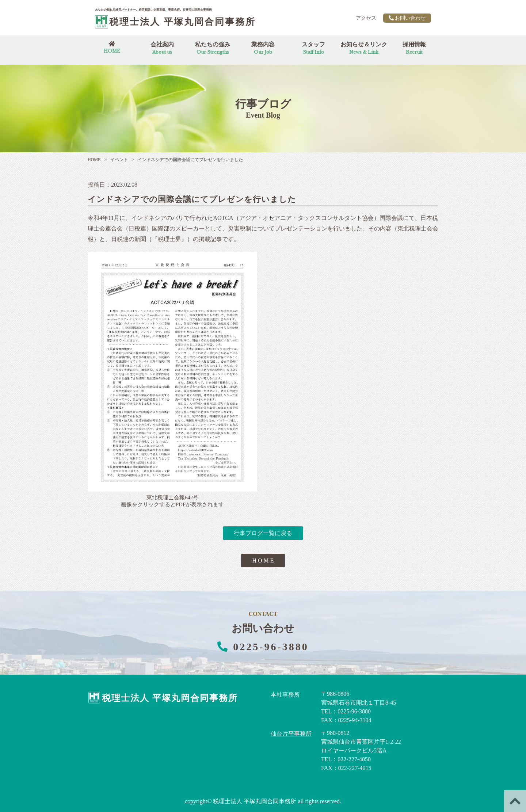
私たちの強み (213, 48)
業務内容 (263, 48)
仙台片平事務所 (291, 734)
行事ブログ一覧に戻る (263, 533)
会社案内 (162, 48)
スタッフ (313, 48)
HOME (94, 160)
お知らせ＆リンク (364, 48)
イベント (116, 160)
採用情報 (414, 48)
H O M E (263, 561)
